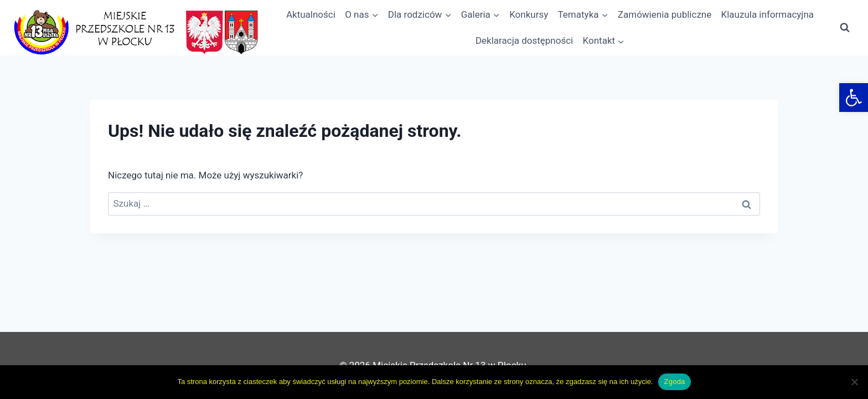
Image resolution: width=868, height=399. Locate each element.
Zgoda (674, 382)
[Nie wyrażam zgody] (854, 382)
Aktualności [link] (311, 14)
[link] (854, 98)
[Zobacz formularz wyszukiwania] (845, 28)
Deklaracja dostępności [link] (524, 40)
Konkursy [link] (529, 14)
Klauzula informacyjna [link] (768, 14)
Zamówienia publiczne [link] (665, 14)
